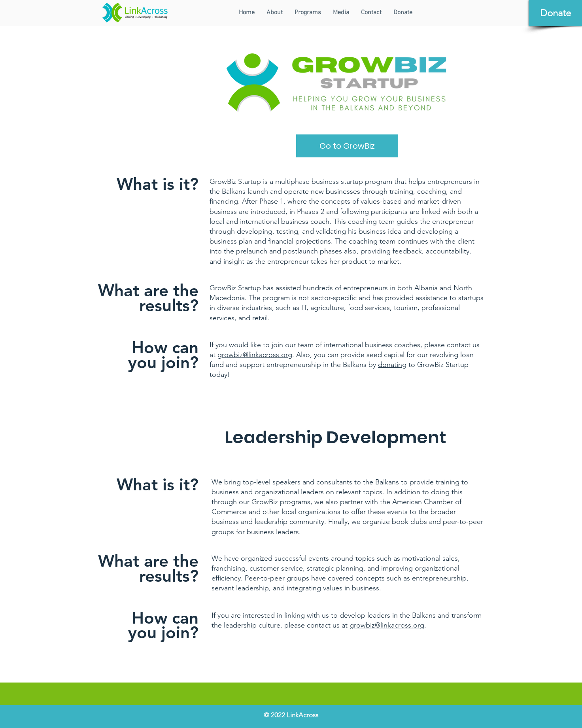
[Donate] (555, 13)
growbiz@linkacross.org (255, 355)
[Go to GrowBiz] (347, 146)
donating (392, 365)
